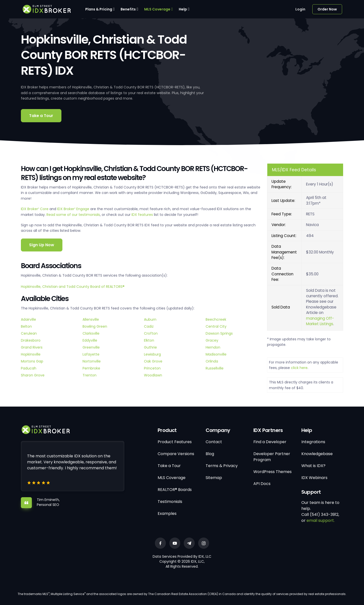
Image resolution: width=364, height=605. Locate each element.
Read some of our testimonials (73, 215)
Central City (216, 326)
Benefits (128, 9)
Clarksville (91, 333)
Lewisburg (152, 354)
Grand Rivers (32, 347)
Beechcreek (216, 319)
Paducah (29, 368)
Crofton (151, 333)
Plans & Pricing (99, 9)
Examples (167, 514)
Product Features (175, 442)
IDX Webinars (314, 478)
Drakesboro (31, 340)
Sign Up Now (42, 245)
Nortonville (92, 361)
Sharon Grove (33, 375)
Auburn (150, 319)
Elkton (149, 340)
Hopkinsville (31, 354)
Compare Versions (176, 454)
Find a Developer (270, 442)
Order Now (327, 9)
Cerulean (29, 333)
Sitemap (214, 478)
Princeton (152, 368)
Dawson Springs (219, 333)
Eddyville (90, 340)
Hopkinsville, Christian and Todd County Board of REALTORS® (73, 287)
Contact (214, 442)
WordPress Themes (273, 472)
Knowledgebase (317, 454)
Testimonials (170, 502)
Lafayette (91, 354)
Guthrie (150, 347)
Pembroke (91, 368)
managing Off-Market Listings (320, 321)
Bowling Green (95, 326)
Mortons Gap (32, 361)
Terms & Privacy (222, 466)
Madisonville (216, 354)
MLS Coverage (157, 9)
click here (299, 368)
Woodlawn (153, 375)
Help (183, 9)
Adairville (28, 319)
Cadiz (149, 326)
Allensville (91, 319)
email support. (321, 520)
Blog (210, 454)
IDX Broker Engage (74, 209)
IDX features (142, 215)
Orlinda (212, 361)
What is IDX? (313, 466)
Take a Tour (41, 116)
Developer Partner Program (272, 457)
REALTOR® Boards (175, 490)
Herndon (213, 347)
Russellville (215, 368)
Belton (26, 326)
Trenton (90, 375)
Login (300, 9)
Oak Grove (153, 361)
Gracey (212, 340)
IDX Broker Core (35, 209)
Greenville (91, 347)
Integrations (313, 442)
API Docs (262, 484)
